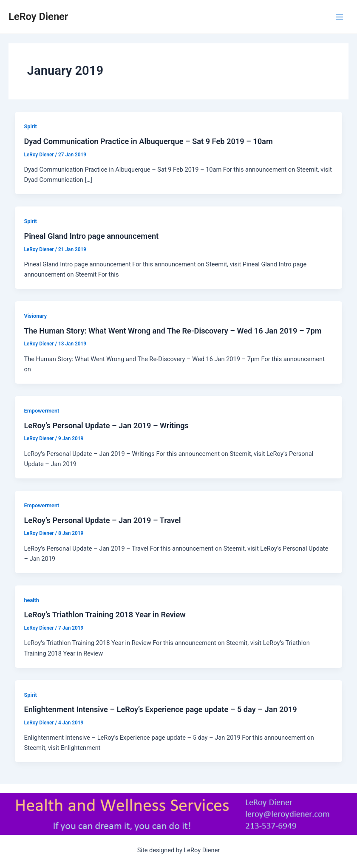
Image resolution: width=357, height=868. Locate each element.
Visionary (35, 316)
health (31, 600)
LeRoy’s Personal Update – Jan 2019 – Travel (102, 520)
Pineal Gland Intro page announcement (91, 236)
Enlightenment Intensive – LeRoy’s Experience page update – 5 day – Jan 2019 (160, 709)
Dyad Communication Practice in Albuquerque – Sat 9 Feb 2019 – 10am (148, 141)
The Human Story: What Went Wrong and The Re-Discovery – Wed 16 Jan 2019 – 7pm (173, 331)
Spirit (30, 126)
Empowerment (41, 411)
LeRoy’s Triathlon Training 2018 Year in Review (105, 615)
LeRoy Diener (38, 17)
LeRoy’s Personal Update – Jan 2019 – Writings (106, 426)
